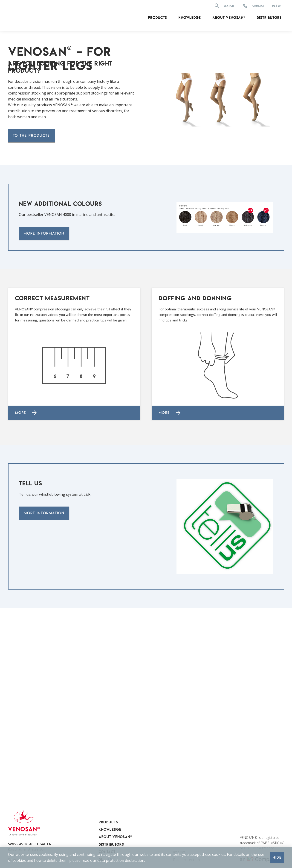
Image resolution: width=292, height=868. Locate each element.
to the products (31, 305)
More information (44, 403)
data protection (111, 860)
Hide (277, 857)
